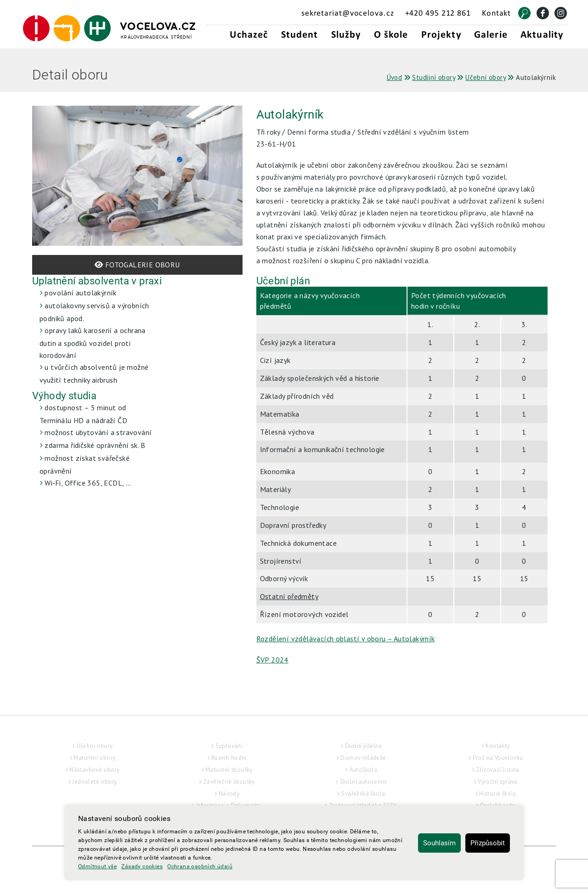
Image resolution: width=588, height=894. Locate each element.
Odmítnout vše (97, 866)
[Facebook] (543, 13)
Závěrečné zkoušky (229, 782)
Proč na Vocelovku (498, 758)
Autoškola (364, 770)
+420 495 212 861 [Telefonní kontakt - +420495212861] (438, 14)
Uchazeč (249, 35)
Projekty (441, 35)
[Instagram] (561, 13)
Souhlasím (439, 843)
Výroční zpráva (498, 782)
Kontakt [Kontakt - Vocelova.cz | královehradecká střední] (496, 14)
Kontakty (498, 746)
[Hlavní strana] (110, 28)
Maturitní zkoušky (229, 770)
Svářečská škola (363, 794)
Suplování (229, 746)
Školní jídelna (363, 746)
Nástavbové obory (94, 770)
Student (300, 35)
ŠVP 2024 (272, 660)
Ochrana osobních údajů (200, 866)
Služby (346, 35)
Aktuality (542, 35)
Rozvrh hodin (229, 758)
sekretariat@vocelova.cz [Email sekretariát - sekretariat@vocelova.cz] (348, 14)
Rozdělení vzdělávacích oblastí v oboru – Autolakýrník (346, 639)
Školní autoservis (364, 782)
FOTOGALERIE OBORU (137, 265)
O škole (391, 35)
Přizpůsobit (488, 843)
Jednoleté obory (94, 782)
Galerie (491, 35)
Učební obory (95, 746)
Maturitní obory (94, 758)
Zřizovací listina (498, 770)
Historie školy (498, 794)
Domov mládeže (363, 758)
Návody (229, 794)
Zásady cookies (142, 866)
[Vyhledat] (524, 13)
